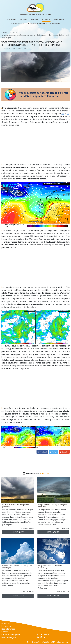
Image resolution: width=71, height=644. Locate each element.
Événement (59, 19)
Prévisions (11, 19)
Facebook (42, 452)
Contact (5, 632)
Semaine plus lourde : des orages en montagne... (17, 567)
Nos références (18, 24)
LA (68, 114)
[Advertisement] (35, 145)
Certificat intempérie (37, 24)
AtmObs (23, 19)
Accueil (4, 32)
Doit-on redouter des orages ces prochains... (16, 506)
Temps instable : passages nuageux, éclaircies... (53, 506)
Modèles (34, 19)
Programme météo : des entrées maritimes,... (51, 567)
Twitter (53, 452)
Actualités (46, 19)
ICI (63, 114)
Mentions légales (9, 637)
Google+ (64, 452)
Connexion (55, 24)
